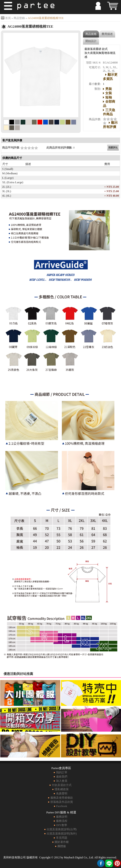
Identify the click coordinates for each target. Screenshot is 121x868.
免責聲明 (62, 793)
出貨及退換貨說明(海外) (62, 834)
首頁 (8, 18)
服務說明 (62, 817)
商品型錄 (19, 18)
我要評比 (113, 148)
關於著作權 (62, 842)
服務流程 (62, 821)
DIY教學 (62, 825)
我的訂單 (62, 772)
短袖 (109, 97)
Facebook (62, 806)
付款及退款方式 (62, 785)
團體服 (62, 846)
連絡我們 (62, 777)
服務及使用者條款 (62, 798)
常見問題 (62, 838)
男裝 (109, 89)
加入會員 (62, 781)
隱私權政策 (62, 789)
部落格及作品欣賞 (62, 802)
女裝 (109, 93)
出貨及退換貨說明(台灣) (62, 829)
